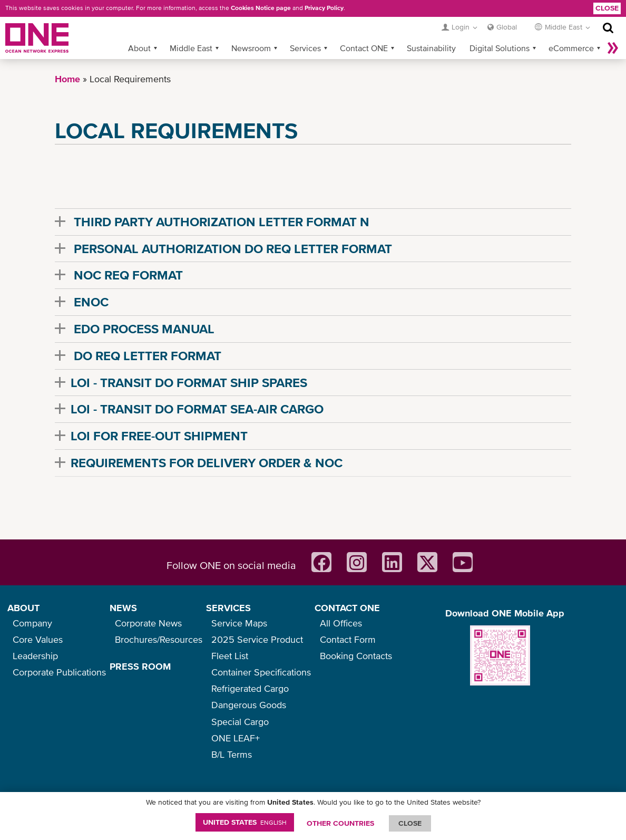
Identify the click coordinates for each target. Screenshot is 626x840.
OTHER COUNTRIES (340, 823)
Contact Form (348, 639)
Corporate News (148, 623)
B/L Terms (232, 754)
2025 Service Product (257, 639)
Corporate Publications (59, 672)
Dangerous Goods (249, 705)
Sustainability (431, 48)
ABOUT (23, 608)
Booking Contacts (356, 656)
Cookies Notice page (261, 8)
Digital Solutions (500, 48)
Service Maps (239, 623)
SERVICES (228, 608)
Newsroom (251, 48)
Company (32, 623)
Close (607, 8)
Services (305, 48)
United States (245, 822)
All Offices (341, 623)
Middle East (191, 48)
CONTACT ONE (347, 608)
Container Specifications (261, 672)
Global (507, 27)
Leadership (35, 656)
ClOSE (410, 823)
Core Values (38, 639)
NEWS (123, 608)
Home (67, 79)
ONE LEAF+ (236, 738)
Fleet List (230, 656)
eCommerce (571, 48)
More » (613, 48)
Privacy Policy (324, 8)
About (139, 48)
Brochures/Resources (159, 639)
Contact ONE (364, 48)
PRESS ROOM (140, 666)
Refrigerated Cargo (250, 688)
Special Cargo (240, 722)
